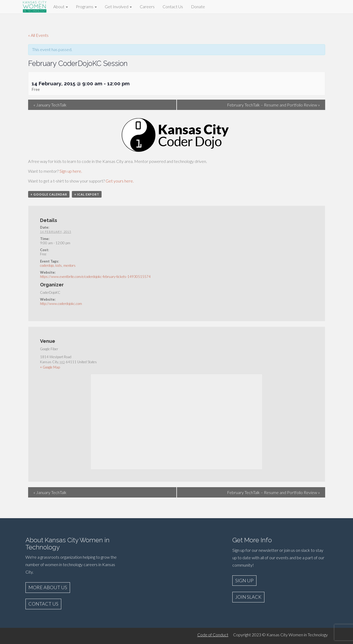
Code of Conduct (213, 635)
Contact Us (173, 6)
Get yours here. (120, 181)
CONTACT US (43, 604)
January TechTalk (50, 105)
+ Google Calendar (49, 194)
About (61, 6)
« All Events (38, 35)
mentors (69, 265)
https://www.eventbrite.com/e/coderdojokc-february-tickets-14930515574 (95, 277)
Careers (147, 6)
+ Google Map (50, 367)
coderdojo (47, 265)
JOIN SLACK (248, 597)
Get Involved (118, 6)
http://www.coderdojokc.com (61, 304)
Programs (86, 6)
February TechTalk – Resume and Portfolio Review (273, 105)
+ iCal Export (87, 194)
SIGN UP (244, 580)
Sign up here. (71, 171)
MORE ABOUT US (48, 587)
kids (59, 265)
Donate (198, 6)
